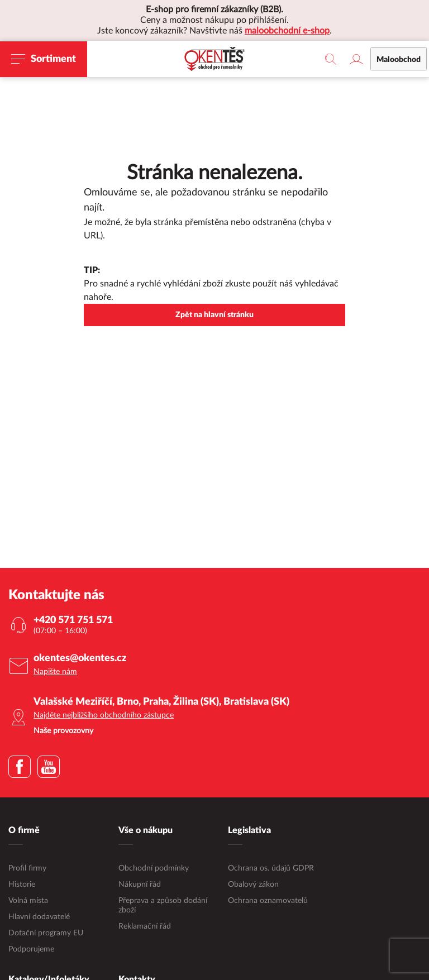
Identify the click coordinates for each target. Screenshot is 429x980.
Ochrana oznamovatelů (268, 901)
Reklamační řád (145, 926)
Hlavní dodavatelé (39, 917)
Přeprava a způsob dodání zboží (163, 905)
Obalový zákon (253, 885)
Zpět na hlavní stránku (214, 315)
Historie (22, 885)
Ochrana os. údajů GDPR (271, 868)
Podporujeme (31, 949)
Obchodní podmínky (154, 868)
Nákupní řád (140, 885)
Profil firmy (27, 868)
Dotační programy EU (46, 933)
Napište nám (55, 672)
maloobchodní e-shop (287, 31)
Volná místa (28, 901)
